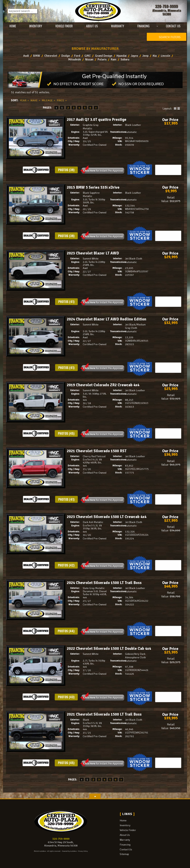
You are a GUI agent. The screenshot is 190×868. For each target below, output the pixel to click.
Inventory (125, 825)
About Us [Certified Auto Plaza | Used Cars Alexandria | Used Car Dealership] (92, 26)
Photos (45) (66, 433)
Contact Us (126, 849)
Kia (155, 56)
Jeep (145, 56)
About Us (125, 835)
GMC (88, 56)
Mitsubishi (74, 59)
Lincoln (166, 56)
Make (34, 100)
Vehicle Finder (128, 830)
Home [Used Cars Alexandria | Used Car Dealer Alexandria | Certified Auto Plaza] (13, 26)
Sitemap (124, 854)
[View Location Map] (167, 12)
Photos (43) (66, 697)
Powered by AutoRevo (69, 851)
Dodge (66, 56)
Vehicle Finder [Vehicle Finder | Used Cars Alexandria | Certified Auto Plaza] (64, 26)
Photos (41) (66, 302)
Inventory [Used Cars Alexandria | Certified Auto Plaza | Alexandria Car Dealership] (36, 26)
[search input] (23, 11)
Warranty (125, 840)
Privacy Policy (83, 851)
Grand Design (104, 56)
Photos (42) (66, 565)
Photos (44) (66, 631)
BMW (37, 56)
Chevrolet (51, 56)
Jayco (134, 56)
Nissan (89, 59)
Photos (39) (66, 170)
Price (60, 100)
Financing (125, 845)
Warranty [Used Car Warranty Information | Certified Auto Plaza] (118, 26)
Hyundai (122, 56)
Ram (114, 59)
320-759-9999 (61, 839)
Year (23, 100)
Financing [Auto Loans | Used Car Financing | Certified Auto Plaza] (143, 26)
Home (123, 820)
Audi (26, 56)
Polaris (102, 59)
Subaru (125, 59)
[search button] (41, 11)
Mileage (47, 100)
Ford (77, 56)
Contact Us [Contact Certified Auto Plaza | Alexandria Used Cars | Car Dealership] (173, 26)
